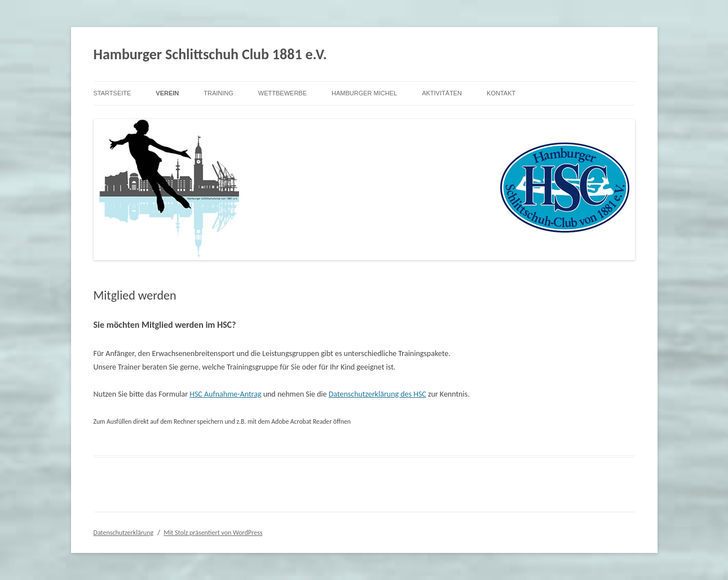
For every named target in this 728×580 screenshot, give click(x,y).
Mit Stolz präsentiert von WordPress (213, 533)
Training (219, 93)
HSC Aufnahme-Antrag (225, 394)
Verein (167, 93)
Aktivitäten (442, 93)
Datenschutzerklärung (124, 533)
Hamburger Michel (364, 93)
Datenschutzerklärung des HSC (378, 394)
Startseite (112, 93)
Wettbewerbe (283, 93)
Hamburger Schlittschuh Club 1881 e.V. (210, 54)
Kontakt (501, 93)
